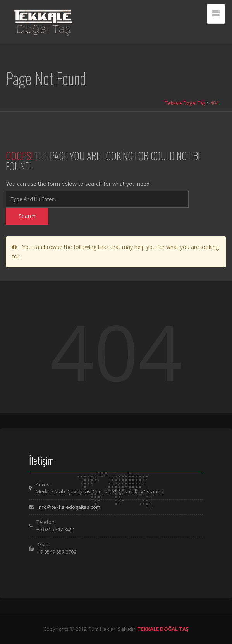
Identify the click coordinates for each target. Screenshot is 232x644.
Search (27, 216)
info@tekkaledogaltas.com (69, 507)
